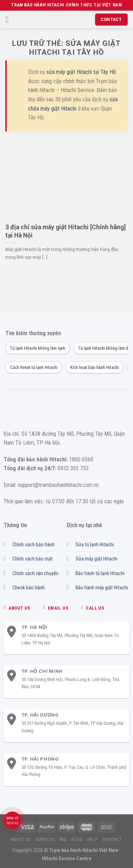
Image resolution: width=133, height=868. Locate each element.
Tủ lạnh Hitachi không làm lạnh (38, 348)
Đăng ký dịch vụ (13, 821)
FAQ (63, 840)
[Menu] (10, 19)
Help (92, 840)
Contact (112, 840)
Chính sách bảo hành (34, 545)
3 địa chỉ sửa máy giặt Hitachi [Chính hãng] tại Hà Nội (66, 231)
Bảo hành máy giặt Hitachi (102, 588)
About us (21, 840)
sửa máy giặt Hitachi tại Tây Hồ (81, 72)
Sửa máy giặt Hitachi (96, 559)
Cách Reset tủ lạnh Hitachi (34, 367)
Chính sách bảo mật (33, 559)
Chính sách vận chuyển (35, 574)
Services (45, 840)
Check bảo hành (29, 588)
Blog (77, 840)
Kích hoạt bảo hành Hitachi (95, 367)
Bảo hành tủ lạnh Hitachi (100, 574)
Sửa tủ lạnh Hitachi (95, 545)
